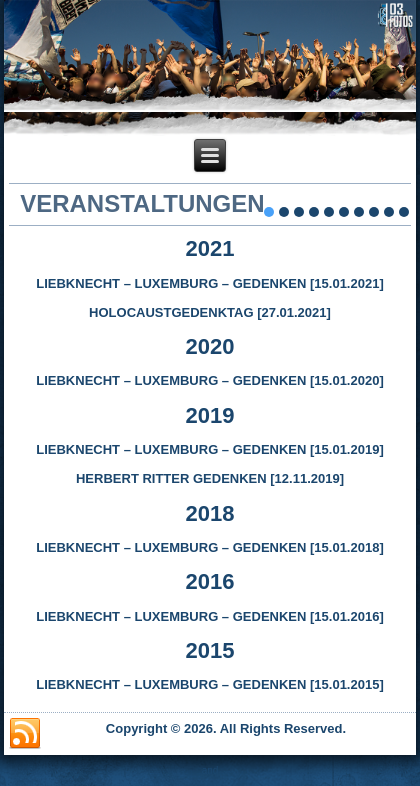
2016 (210, 581)
